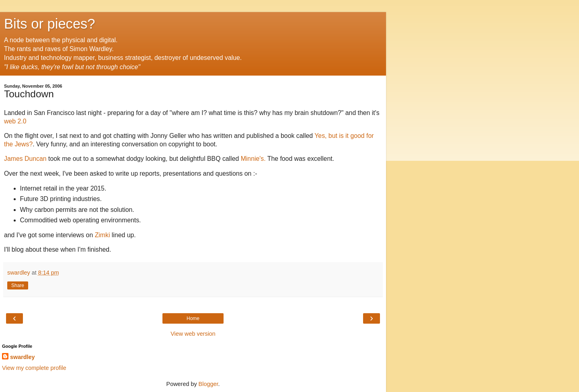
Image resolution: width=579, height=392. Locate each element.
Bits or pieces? (50, 24)
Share (18, 285)
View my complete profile (34, 368)
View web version (193, 334)
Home (193, 318)
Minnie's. (253, 159)
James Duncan (26, 159)
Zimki (103, 235)
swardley (23, 357)
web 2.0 (15, 121)
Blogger (208, 384)
